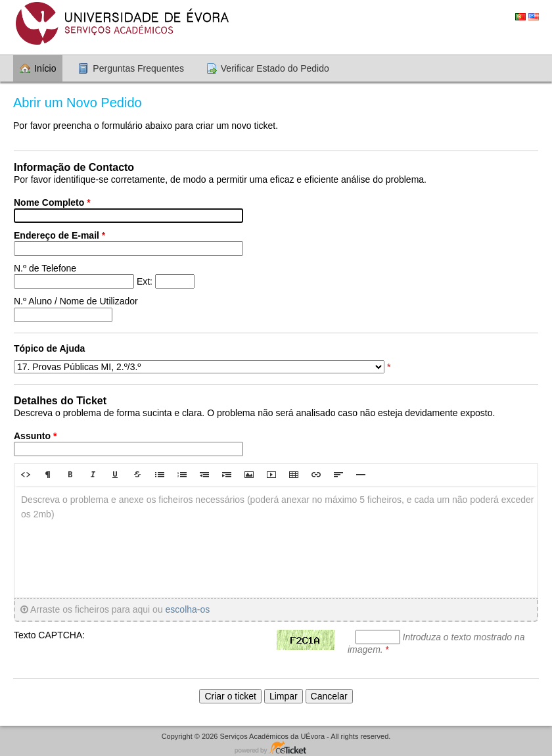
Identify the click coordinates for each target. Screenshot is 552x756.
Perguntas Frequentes (138, 68)
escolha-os (188, 609)
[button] (26, 475)
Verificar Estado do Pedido (275, 68)
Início (45, 68)
